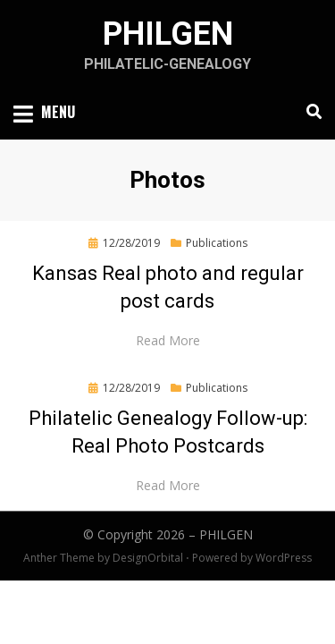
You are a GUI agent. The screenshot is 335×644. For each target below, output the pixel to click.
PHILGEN (168, 34)
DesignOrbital (148, 558)
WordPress (284, 558)
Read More (168, 340)
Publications (217, 243)
